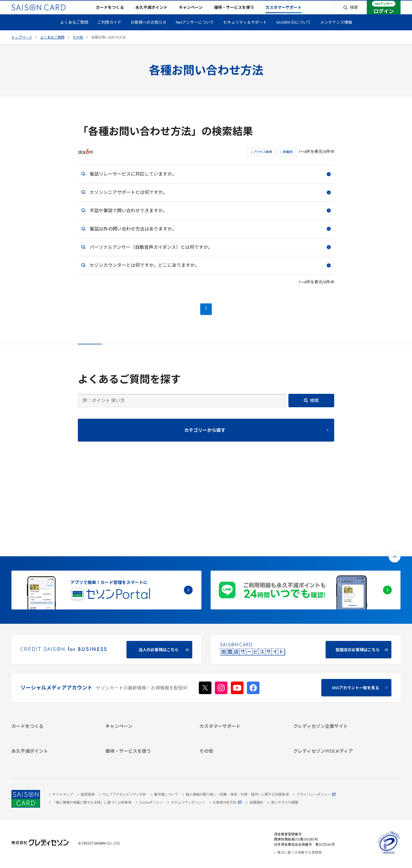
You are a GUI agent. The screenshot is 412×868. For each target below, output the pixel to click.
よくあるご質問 (74, 32)
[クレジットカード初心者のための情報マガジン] (333, 722)
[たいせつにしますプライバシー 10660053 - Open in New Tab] (389, 854)
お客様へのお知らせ (148, 32)
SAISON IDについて (294, 32)
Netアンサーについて (195, 32)
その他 (78, 47)
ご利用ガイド (109, 32)
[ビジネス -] (333, 672)
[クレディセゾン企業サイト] (333, 659)
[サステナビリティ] (333, 679)
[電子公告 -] (333, 692)
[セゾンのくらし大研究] (333, 742)
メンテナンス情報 (336, 32)
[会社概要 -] (333, 666)
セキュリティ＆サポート (245, 32)
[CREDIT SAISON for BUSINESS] (106, 573)
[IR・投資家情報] (333, 685)
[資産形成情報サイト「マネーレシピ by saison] (333, 733)
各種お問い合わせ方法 (108, 47)
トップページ (22, 47)
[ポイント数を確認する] (52, 758)
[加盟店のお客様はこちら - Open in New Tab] (306, 573)
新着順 (288, 161)
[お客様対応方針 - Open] (226, 803)
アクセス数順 (263, 161)
